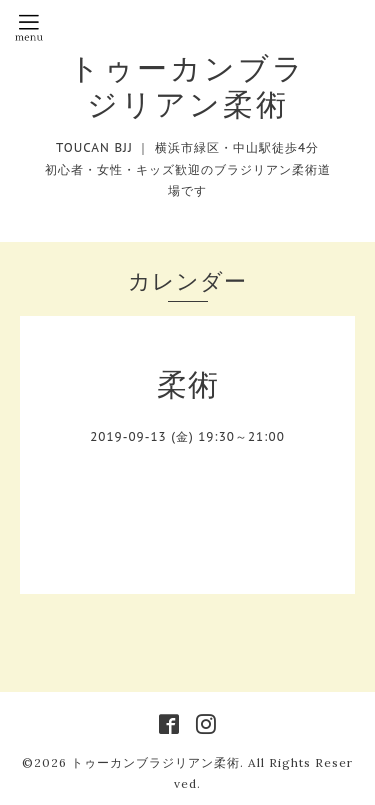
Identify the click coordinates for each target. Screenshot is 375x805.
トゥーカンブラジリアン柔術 (187, 86)
